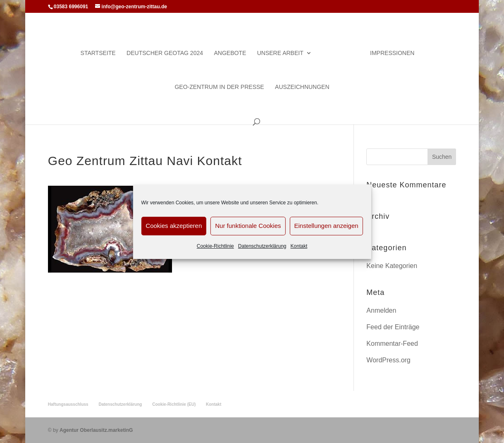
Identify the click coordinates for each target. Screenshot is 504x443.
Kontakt (299, 246)
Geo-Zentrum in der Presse (219, 87)
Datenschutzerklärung (262, 246)
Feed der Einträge (393, 327)
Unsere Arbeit (280, 53)
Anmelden (381, 310)
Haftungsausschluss (68, 404)
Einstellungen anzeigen (326, 226)
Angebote (230, 53)
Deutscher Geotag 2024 (165, 53)
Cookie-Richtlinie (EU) (174, 404)
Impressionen (392, 53)
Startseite (98, 53)
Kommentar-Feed (392, 344)
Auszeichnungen (302, 87)
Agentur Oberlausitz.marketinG (96, 430)
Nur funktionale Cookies (248, 226)
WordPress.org (388, 360)
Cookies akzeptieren (174, 226)
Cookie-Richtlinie (215, 246)
